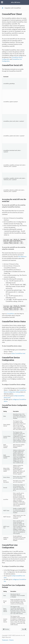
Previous (6, 629)
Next (24, 629)
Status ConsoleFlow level (18, 353)
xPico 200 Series (16, 2)
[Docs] (3, 8)
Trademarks (5, 640)
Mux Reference (22, 257)
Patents (12, 640)
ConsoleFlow (11, 314)
